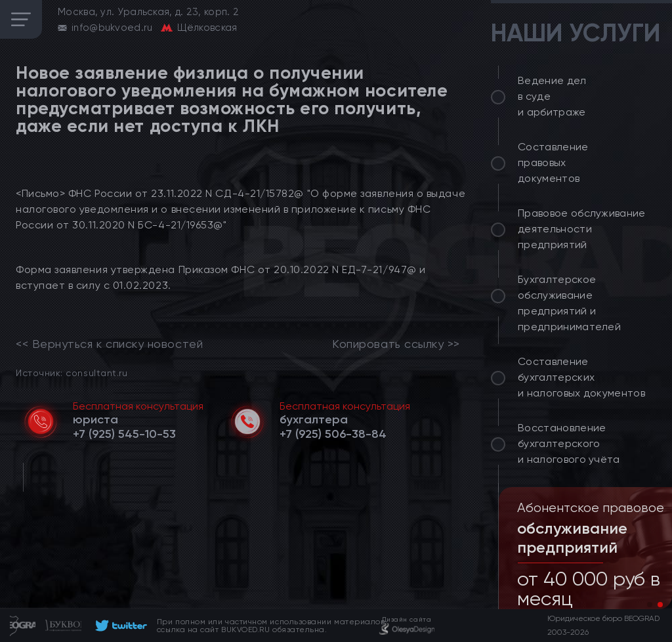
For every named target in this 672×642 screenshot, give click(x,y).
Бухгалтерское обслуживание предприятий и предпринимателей (569, 303)
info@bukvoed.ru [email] (112, 28)
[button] (650, 605)
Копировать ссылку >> (396, 344)
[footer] (119, 626)
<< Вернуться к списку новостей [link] (109, 344)
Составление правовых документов (553, 162)
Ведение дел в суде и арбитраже (552, 96)
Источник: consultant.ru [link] (72, 373)
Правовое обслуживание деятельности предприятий (582, 229)
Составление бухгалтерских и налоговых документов (581, 377)
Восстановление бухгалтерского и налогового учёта (569, 443)
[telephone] (124, 434)
